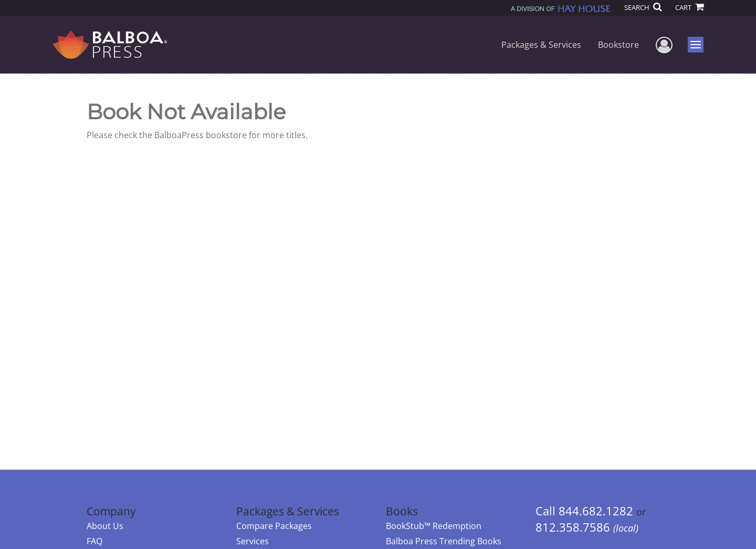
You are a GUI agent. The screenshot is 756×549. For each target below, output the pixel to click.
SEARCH (643, 7)
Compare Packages (274, 526)
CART (689, 7)
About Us (105, 526)
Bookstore (618, 45)
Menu (697, 45)
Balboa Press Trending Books (444, 541)
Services (253, 541)
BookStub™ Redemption (434, 526)
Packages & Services (541, 45)
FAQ (94, 541)
